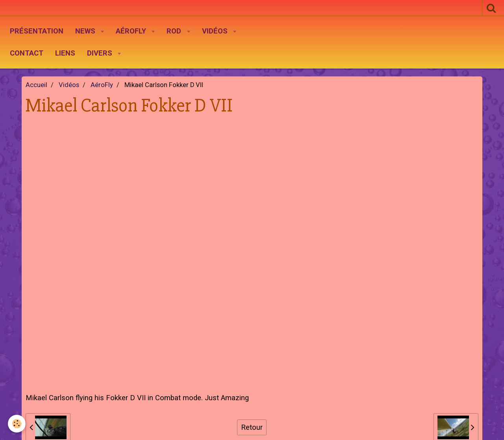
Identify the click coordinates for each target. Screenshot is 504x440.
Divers (101, 53)
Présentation (37, 31)
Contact (27, 53)
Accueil (36, 85)
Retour (252, 427)
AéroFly (132, 31)
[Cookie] (17, 424)
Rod (175, 31)
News (86, 31)
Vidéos (216, 31)
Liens (65, 53)
